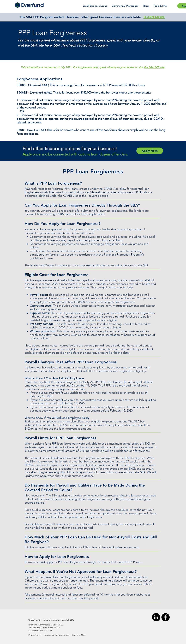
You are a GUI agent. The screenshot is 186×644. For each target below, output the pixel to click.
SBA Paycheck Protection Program (81, 45)
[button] (160, 6)
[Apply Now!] (150, 151)
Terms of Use (79, 635)
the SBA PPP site (154, 67)
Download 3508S (39, 85)
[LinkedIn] (156, 617)
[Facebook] (165, 617)
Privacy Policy (35, 635)
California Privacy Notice (57, 635)
